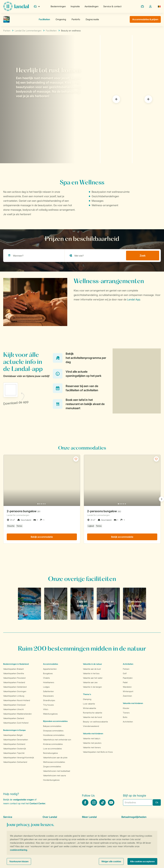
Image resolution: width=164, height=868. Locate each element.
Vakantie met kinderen (93, 734)
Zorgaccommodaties (52, 767)
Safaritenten (48, 691)
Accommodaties (51, 664)
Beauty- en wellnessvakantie (95, 722)
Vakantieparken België (13, 735)
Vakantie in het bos (91, 673)
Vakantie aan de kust (92, 669)
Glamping (87, 699)
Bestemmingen (58, 6)
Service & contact (112, 6)
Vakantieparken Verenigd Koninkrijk (19, 758)
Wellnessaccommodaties (54, 762)
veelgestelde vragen (23, 800)
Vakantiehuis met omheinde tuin (57, 740)
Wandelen (127, 687)
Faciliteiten (51, 31)
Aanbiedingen (92, 6)
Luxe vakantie (89, 704)
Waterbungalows (50, 714)
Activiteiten (128, 722)
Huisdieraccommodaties (54, 735)
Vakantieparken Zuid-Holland (16, 723)
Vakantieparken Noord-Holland (17, 700)
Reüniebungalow (50, 753)
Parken (7, 31)
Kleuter (126, 708)
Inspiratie (75, 6)
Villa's (46, 709)
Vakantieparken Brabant (13, 669)
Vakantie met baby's (92, 738)
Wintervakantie (90, 708)
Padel (125, 682)
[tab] (50, 99)
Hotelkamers (49, 682)
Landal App (134, 299)
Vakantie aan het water (93, 678)
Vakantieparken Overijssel (14, 705)
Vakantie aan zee (90, 682)
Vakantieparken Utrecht (13, 709)
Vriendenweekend (91, 726)
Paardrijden (128, 678)
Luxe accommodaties (52, 749)
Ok (157, 802)
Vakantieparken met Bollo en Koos (98, 752)
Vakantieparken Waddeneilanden (17, 714)
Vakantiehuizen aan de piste (55, 758)
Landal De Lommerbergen (28, 31)
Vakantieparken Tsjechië (14, 753)
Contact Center (37, 803)
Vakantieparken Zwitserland (15, 762)
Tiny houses (48, 705)
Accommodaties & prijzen (145, 19)
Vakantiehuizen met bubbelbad (57, 771)
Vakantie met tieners (92, 747)
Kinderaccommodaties (53, 744)
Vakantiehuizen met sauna (54, 775)
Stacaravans (48, 696)
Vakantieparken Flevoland (14, 678)
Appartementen (50, 669)
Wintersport (128, 691)
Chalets (46, 678)
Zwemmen (127, 696)
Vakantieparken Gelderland (15, 687)
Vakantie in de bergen (92, 687)
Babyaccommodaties (52, 726)
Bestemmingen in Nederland (16, 664)
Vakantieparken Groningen (15, 691)
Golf (125, 673)
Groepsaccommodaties (53, 731)
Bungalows (48, 673)
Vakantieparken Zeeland (14, 718)
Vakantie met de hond (92, 717)
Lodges (46, 687)
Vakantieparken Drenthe (14, 673)
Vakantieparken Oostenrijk (15, 749)
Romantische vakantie (93, 713)
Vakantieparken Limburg (14, 696)
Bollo (125, 717)
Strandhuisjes (49, 700)
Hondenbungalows (51, 780)
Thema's (87, 694)
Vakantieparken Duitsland (14, 744)
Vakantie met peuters (92, 743)
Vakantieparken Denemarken (16, 740)
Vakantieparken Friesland (14, 682)
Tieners (126, 713)
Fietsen (126, 669)
